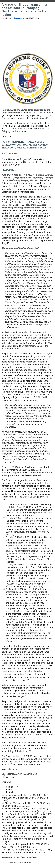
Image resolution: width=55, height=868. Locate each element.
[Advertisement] (27, 36)
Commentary (19, 18)
